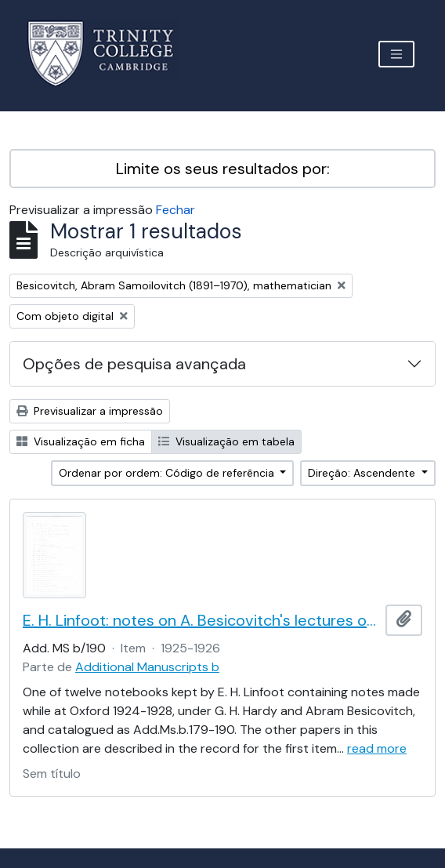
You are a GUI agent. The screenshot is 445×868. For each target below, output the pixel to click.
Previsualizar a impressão (90, 411)
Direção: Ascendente (363, 473)
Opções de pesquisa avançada (134, 364)
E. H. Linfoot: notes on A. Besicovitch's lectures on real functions (201, 620)
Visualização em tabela (226, 441)
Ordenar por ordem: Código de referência (168, 473)
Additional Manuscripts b (147, 667)
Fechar (175, 210)
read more (377, 748)
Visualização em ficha (81, 441)
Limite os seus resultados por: (223, 169)
